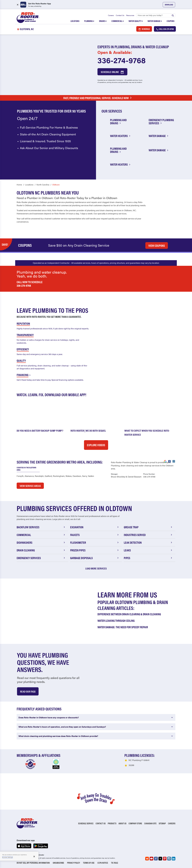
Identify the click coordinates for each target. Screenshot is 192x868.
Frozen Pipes (95, 550)
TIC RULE (115, 863)
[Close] (34, 857)
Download (169, 5)
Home (19, 185)
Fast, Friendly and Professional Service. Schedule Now (98, 98)
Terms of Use (89, 863)
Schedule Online (112, 72)
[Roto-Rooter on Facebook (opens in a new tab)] (156, 858)
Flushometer (95, 542)
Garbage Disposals (95, 558)
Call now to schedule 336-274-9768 (30, 284)
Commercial (118, 21)
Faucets (95, 535)
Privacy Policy (74, 863)
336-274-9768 (122, 60)
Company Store (135, 823)
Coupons (171, 21)
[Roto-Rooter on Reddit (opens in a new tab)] (147, 858)
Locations (75, 21)
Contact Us (120, 15)
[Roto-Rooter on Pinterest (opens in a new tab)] (165, 858)
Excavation (95, 527)
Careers (111, 15)
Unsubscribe (58, 863)
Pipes (148, 558)
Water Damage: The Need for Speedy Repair (123, 627)
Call (165, 29)
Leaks (148, 550)
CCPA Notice (103, 863)
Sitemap (162, 823)
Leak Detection (148, 542)
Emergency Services (41, 558)
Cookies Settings (8, 857)
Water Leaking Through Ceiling (116, 621)
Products (112, 823)
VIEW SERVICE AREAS (30, 486)
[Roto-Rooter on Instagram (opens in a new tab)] (169, 858)
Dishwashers (41, 542)
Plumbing (89, 21)
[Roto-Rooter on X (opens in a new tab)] (160, 858)
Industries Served (148, 535)
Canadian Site (150, 823)
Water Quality (136, 21)
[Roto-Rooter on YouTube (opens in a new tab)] (151, 858)
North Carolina (43, 185)
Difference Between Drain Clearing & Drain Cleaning (129, 614)
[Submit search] (173, 15)
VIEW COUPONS (157, 246)
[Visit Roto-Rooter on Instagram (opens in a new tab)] (174, 461)
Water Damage (155, 21)
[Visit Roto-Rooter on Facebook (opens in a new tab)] (169, 461)
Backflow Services (41, 527)
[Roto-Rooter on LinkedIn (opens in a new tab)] (174, 858)
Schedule (144, 29)
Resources (130, 15)
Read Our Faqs (28, 691)
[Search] (156, 15)
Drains (103, 21)
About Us (122, 823)
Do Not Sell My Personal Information (33, 863)
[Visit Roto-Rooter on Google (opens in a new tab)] (165, 461)
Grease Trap (148, 527)
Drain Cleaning (41, 550)
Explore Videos (96, 445)
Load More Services (96, 568)
